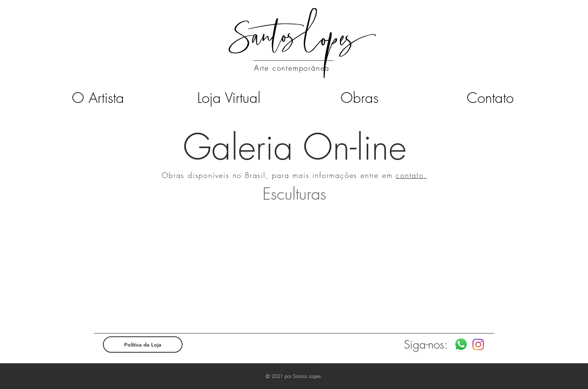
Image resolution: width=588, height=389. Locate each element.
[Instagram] (478, 345)
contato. (411, 175)
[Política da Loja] (143, 345)
